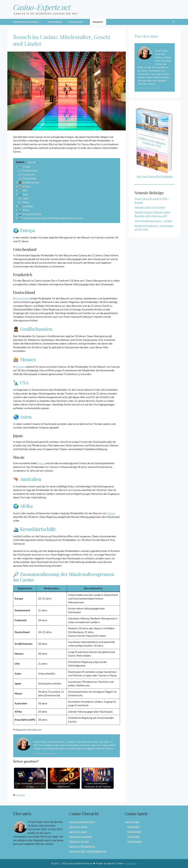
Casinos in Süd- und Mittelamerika (88, 851)
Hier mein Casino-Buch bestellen (155, 177)
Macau (41, 463)
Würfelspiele (134, 842)
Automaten (133, 827)
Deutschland (55, 22)
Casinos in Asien (78, 832)
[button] (174, 22)
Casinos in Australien (81, 837)
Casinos (111, 513)
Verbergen (32, 162)
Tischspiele (133, 837)
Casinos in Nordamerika (82, 846)
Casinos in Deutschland (82, 822)
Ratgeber (98, 22)
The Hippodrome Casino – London (153, 221)
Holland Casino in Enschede (150, 207)
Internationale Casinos (29, 22)
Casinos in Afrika (78, 827)
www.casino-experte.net (45, 754)
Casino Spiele (79, 22)
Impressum (131, 864)
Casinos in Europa (79, 842)
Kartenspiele (134, 832)
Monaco (20, 367)
